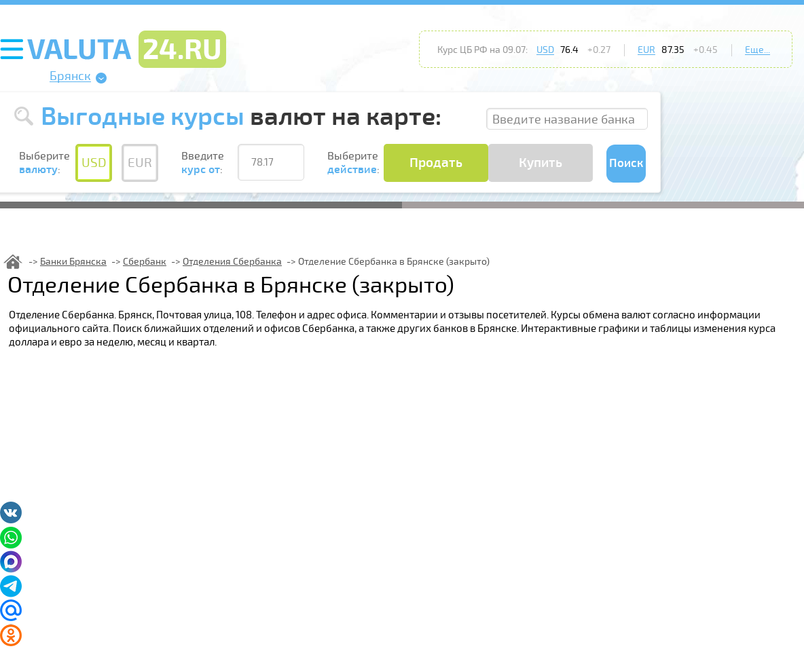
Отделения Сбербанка (232, 262)
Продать (436, 163)
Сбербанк (145, 262)
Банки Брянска (73, 262)
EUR (646, 50)
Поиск (626, 163)
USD (545, 50)
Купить (541, 163)
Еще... (757, 50)
